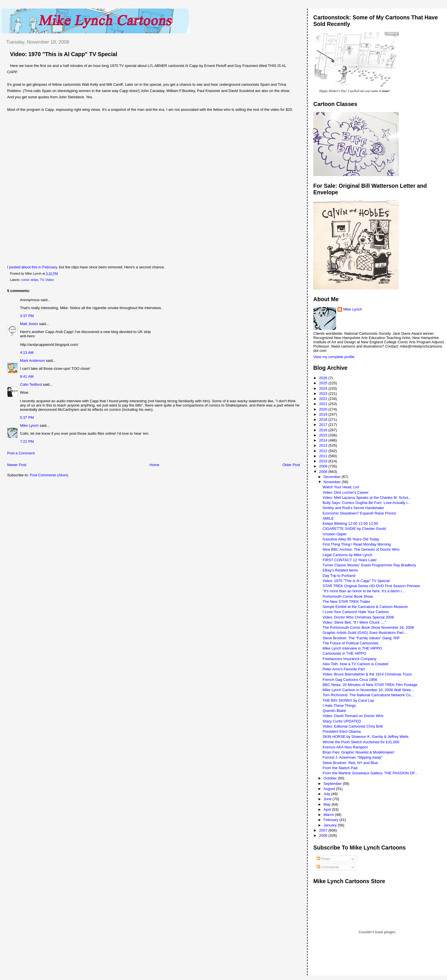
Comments (328, 867)
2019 (324, 414)
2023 (324, 394)
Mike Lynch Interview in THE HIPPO (352, 648)
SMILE (328, 518)
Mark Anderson (32, 361)
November (333, 482)
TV (42, 280)
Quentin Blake (334, 711)
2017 (324, 425)
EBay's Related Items (340, 570)
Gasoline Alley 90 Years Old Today (351, 539)
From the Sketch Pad (340, 768)
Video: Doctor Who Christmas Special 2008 (358, 617)
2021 (324, 404)
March (329, 815)
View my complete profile (334, 357)
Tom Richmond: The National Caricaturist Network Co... (368, 695)
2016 (324, 430)
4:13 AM (27, 353)
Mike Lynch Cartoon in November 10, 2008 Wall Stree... (368, 690)
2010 (324, 461)
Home (154, 465)
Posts (324, 859)
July (327, 794)
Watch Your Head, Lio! (341, 487)
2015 (324, 435)
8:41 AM (27, 376)
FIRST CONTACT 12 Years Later (350, 560)
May (328, 804)
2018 (324, 419)
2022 (324, 399)
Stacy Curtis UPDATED (342, 721)
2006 (324, 835)
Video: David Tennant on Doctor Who (353, 716)
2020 (324, 409)
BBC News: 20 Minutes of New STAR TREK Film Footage (370, 685)
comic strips (30, 280)
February (332, 820)
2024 (324, 388)
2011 (324, 456)
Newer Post (17, 465)
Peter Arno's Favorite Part (344, 669)
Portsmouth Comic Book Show (348, 596)
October (331, 778)
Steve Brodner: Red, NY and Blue (350, 763)
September (333, 784)
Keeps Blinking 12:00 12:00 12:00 (350, 523)
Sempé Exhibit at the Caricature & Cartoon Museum (365, 607)
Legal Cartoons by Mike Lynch (348, 555)
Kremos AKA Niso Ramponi (345, 747)
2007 (324, 830)
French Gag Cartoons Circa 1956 (350, 680)
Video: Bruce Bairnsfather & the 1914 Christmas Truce (367, 674)
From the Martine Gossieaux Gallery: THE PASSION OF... (370, 773)
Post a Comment (21, 453)
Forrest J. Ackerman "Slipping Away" (353, 757)
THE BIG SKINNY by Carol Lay (348, 700)
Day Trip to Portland (339, 576)
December (333, 477)
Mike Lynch (29, 425)
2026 (324, 378)
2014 (324, 440)
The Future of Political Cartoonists (351, 643)
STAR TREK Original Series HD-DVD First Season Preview (371, 586)
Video (50, 280)
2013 (324, 445)
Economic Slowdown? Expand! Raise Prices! (360, 513)
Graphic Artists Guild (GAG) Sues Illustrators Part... (365, 633)
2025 (324, 383)
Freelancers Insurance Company (350, 659)
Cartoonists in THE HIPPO (345, 653)
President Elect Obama (342, 731)
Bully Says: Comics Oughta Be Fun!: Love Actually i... (367, 503)
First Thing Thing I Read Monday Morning (357, 544)
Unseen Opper (335, 534)
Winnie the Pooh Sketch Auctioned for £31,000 (361, 742)
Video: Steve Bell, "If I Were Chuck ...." (354, 622)
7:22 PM (27, 441)
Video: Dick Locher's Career (346, 492)
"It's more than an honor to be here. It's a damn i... (364, 591)
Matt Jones (29, 324)
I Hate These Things (339, 706)
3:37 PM (27, 316)
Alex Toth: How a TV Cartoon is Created (355, 664)
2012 (324, 451)
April (328, 809)
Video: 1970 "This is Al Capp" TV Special (64, 54)
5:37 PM (27, 417)
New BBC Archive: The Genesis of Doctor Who (361, 549)
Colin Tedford (31, 384)
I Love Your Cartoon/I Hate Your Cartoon (356, 612)
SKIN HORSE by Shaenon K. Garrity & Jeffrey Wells (366, 737)
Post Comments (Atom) (49, 475)
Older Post (291, 465)
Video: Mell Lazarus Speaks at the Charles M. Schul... (367, 498)
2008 (324, 472)
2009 (324, 466)
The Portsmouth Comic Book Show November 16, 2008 (368, 627)
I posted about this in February (32, 267)
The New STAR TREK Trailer (347, 602)
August (330, 789)
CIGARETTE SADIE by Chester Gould (354, 529)
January (331, 825)
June (328, 799)
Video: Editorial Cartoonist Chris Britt (353, 726)
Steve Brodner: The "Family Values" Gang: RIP (361, 638)
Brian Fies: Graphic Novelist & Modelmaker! (359, 752)
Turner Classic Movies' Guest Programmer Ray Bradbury (369, 565)
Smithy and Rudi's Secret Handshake (353, 508)
